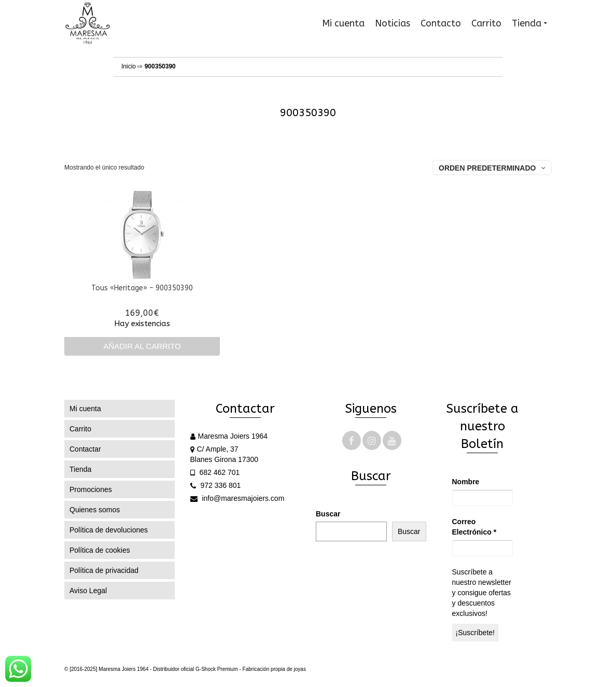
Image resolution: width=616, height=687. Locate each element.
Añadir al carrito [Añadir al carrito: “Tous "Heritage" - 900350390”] (142, 346)
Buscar (328, 514)
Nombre (466, 482)
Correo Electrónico (474, 527)
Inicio (129, 66)
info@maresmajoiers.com (237, 498)
